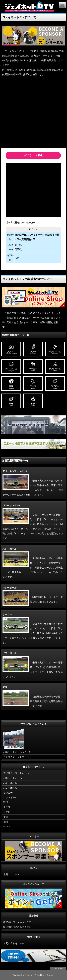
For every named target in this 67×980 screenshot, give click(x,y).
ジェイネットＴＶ (30, 975)
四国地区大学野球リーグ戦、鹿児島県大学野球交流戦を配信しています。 (33, 697)
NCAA (7, 827)
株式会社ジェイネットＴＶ (17, 922)
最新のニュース (11, 874)
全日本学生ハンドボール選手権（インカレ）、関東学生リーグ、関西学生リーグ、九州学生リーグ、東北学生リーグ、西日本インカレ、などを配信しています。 (33, 563)
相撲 (6, 822)
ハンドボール (10, 783)
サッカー (8, 793)
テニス (7, 807)
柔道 (6, 817)
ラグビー (8, 812)
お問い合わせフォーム (15, 943)
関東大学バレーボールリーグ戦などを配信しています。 (33, 595)
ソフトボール (10, 798)
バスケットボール (13, 778)
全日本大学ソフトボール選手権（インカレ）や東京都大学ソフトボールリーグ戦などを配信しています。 (33, 665)
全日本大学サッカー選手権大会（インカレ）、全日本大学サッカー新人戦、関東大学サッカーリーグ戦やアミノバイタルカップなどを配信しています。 (33, 629)
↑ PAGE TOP (58, 969)
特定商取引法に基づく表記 (17, 927)
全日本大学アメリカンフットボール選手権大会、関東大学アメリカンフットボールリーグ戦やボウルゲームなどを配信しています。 (33, 483)
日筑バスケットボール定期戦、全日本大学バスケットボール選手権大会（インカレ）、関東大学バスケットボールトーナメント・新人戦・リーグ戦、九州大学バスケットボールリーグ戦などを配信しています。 (33, 522)
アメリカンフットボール (16, 757)
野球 (6, 802)
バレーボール (10, 788)
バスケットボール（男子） (17, 752)
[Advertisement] (33, 113)
